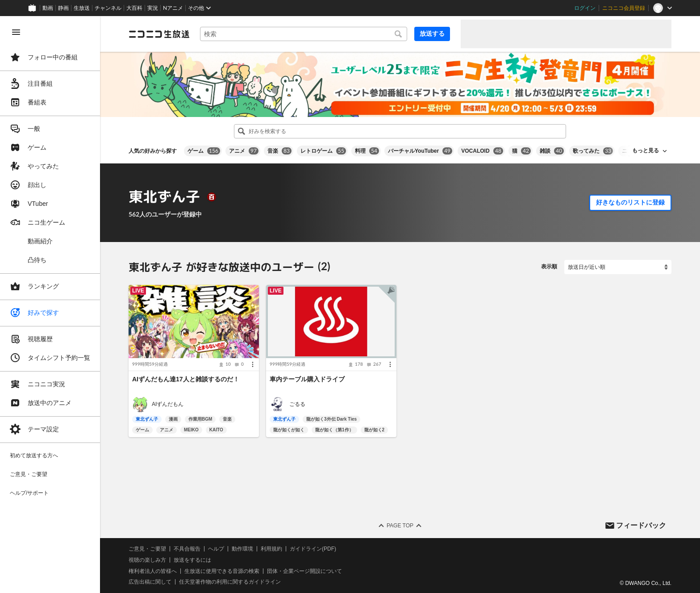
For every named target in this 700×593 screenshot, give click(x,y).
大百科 (134, 8)
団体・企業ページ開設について (304, 571)
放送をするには (192, 560)
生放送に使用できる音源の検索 (222, 571)
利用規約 (271, 549)
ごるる (297, 404)
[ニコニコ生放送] (159, 34)
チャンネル (108, 8)
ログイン (585, 8)
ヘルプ (216, 549)
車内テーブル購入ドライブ (307, 379)
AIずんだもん (168, 404)
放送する (432, 33)
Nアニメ (173, 8)
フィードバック (641, 525)
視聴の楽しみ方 (147, 560)
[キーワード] (304, 34)
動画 (48, 8)
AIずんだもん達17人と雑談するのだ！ (186, 379)
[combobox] (304, 34)
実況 (153, 8)
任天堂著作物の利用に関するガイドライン (230, 582)
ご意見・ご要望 (147, 549)
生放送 (82, 8)
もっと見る (646, 150)
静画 (63, 8)
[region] (50, 305)
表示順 (549, 267)
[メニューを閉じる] (16, 32)
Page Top (400, 526)
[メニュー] (253, 364)
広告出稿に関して (150, 582)
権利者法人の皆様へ (153, 571)
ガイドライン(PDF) (313, 549)
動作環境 (242, 549)
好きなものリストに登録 (630, 202)
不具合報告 (187, 549)
